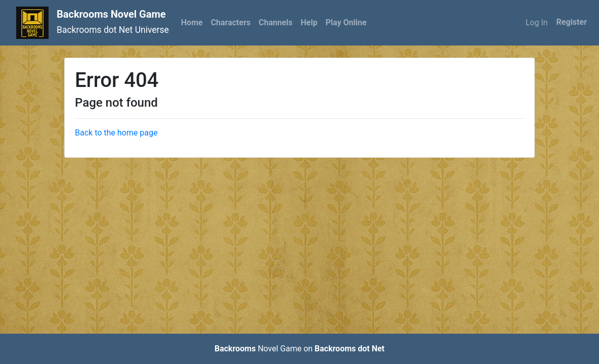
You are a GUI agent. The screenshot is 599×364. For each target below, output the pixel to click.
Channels (275, 22)
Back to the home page (116, 133)
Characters (231, 22)
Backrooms (235, 349)
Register (572, 22)
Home (192, 22)
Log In (537, 22)
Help (309, 22)
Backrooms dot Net (350, 349)
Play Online (346, 22)
